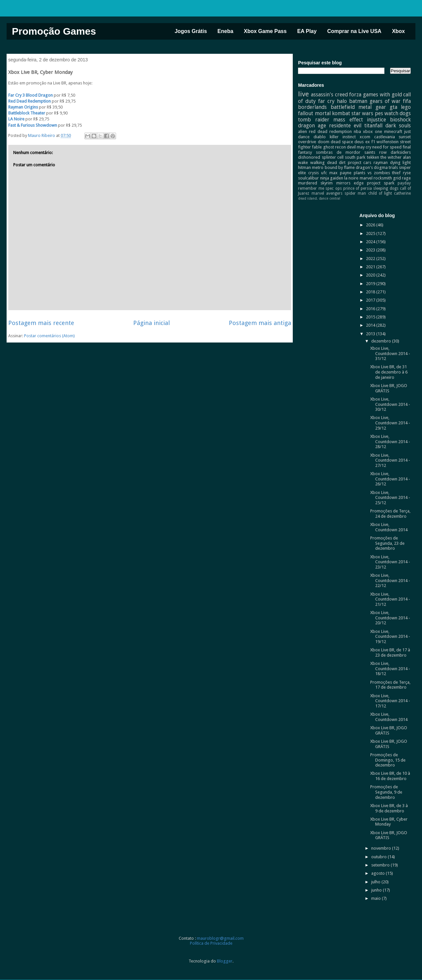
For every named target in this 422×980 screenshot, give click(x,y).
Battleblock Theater (27, 113)
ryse (407, 173)
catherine (402, 193)
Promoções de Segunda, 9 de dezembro (386, 792)
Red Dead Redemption (30, 101)
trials (393, 167)
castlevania (385, 137)
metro (318, 167)
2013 (371, 334)
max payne (340, 173)
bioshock (400, 120)
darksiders (401, 152)
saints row (376, 152)
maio (377, 898)
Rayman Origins (23, 107)
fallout (306, 113)
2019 (371, 284)
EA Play (307, 31)
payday (404, 183)
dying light (401, 163)
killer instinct (343, 137)
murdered (308, 183)
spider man (355, 193)
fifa (407, 101)
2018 (371, 292)
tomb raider (314, 120)
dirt (342, 163)
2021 (371, 267)
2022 (371, 259)
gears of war (385, 101)
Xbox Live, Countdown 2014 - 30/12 (390, 404)
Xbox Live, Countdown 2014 (389, 527)
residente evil (345, 126)
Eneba (226, 31)
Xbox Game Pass (265, 31)
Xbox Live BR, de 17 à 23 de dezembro (390, 653)
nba (357, 131)
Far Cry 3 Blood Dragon (30, 95)
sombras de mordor (338, 152)
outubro (379, 857)
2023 (371, 250)
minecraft (393, 131)
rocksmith (383, 178)
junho (377, 890)
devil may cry (359, 147)
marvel (366, 178)
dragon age (312, 126)
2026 (371, 225)
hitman (304, 167)
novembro (382, 848)
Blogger (225, 961)
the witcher (391, 157)
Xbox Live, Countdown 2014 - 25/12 (390, 498)
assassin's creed (329, 95)
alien (302, 131)
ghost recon (334, 147)
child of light (380, 193)
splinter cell (333, 157)
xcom (365, 137)
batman (358, 101)
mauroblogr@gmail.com (220, 938)
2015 (371, 317)
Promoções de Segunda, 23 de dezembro (387, 543)
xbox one (373, 131)
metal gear (372, 107)
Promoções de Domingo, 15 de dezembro (388, 760)
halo (342, 101)
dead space (342, 142)
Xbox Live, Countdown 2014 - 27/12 (390, 460)
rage (406, 178)
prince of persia (358, 188)
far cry (326, 101)
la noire (351, 178)
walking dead (324, 163)
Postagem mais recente (41, 323)
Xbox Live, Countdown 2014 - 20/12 (390, 618)
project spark (381, 183)
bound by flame (340, 167)
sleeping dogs (386, 188)
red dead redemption (330, 131)
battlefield (343, 107)
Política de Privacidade (211, 943)
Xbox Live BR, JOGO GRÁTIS (389, 388)
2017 (371, 300)
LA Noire (16, 119)
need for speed (387, 147)
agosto (378, 873)
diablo (320, 137)
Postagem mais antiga (260, 323)
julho (376, 882)
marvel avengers (327, 193)
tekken (373, 157)
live (303, 94)
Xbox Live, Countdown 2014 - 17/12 (390, 701)
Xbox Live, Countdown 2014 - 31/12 (390, 353)
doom (324, 142)
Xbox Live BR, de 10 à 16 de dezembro (390, 776)
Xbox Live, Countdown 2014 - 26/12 (390, 479)
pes (379, 113)
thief (396, 173)
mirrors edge (350, 183)
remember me (311, 188)
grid (397, 178)
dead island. (308, 198)
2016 (371, 309)
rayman (381, 163)
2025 (371, 233)
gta (393, 107)
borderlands (312, 107)
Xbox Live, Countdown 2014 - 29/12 (390, 423)
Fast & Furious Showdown (33, 125)
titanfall (373, 126)
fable (317, 147)
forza (355, 95)
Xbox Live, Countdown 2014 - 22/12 (390, 580)
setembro (381, 865)
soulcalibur (308, 178)
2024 (371, 242)
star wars (362, 113)
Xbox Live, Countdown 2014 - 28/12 (390, 441)
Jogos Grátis (191, 31)
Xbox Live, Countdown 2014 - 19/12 (390, 637)
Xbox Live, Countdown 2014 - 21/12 (390, 599)
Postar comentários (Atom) (49, 336)
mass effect (348, 120)
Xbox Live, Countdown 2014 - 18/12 (390, 669)
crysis (314, 173)
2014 (371, 325)
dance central (330, 198)
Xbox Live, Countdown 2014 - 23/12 (390, 562)
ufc (324, 173)
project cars (360, 163)
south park (355, 157)
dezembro (382, 341)
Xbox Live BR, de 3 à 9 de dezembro (389, 808)
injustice (377, 120)
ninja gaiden (332, 178)
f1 (373, 142)
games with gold (382, 95)
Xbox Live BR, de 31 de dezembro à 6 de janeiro (389, 372)
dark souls (398, 126)
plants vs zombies (372, 173)
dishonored (309, 157)
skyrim (327, 183)
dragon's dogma (372, 167)
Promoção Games (54, 31)
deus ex (362, 142)
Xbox (398, 31)
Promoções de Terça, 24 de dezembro (390, 514)
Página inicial (151, 323)
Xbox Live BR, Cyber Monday (389, 822)
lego (406, 107)
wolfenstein (388, 142)
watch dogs (398, 113)
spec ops (333, 188)
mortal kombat (332, 113)
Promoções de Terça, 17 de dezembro (390, 685)
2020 (371, 275)
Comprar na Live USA (354, 31)
